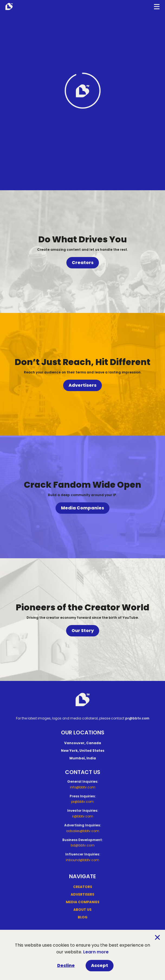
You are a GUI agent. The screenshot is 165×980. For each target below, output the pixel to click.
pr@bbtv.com (137, 718)
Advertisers (82, 385)
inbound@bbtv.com (82, 860)
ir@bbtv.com (83, 816)
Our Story (83, 631)
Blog (83, 917)
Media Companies (82, 508)
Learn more (96, 952)
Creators (83, 263)
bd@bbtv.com (83, 845)
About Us (82, 910)
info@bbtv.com (83, 787)
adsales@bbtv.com (83, 831)
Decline (66, 965)
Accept (100, 965)
